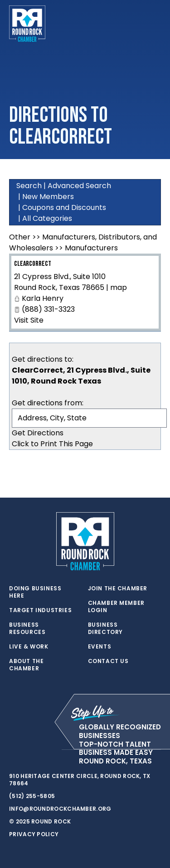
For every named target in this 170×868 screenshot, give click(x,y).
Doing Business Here (35, 592)
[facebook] (32, 750)
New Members (48, 197)
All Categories (47, 218)
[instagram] (50, 750)
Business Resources (27, 629)
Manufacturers (91, 248)
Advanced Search (79, 186)
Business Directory (105, 629)
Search (29, 186)
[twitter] (14, 750)
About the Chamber (26, 665)
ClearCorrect (33, 264)
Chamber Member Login (116, 607)
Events (100, 647)
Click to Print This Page (52, 444)
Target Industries (40, 610)
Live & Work (29, 647)
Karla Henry (43, 298)
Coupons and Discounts (64, 207)
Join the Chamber (118, 589)
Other (20, 237)
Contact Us (108, 661)
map (119, 287)
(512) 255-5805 (32, 796)
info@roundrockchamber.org (60, 809)
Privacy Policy (34, 834)
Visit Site (29, 320)
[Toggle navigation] (154, 24)
